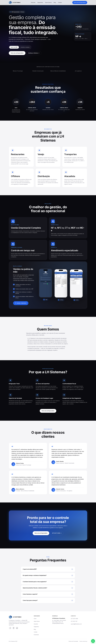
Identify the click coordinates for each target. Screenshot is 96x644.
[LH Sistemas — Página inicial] (15, 3)
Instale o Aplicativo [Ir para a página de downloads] (21, 304)
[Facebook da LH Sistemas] (10, 628)
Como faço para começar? (48, 602)
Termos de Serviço (83, 642)
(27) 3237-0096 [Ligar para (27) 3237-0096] (57, 535)
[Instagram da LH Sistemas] (14, 628)
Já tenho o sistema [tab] (26, 47)
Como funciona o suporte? (48, 596)
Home (35, 619)
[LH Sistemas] (20, 617)
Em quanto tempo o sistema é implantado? (48, 577)
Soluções (33, 2)
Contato (60, 2)
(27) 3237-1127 (74, 622)
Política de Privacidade (73, 642)
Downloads (36, 635)
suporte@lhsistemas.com (76, 624)
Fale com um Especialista (80, 2)
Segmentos (40, 2)
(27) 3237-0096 (74, 619)
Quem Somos (48, 2)
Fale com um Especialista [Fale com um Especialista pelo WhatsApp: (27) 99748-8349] (41, 535)
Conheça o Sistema (35, 53)
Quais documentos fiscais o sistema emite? (48, 589)
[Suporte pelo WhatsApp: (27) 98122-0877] (17, 628)
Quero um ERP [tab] (14, 47)
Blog (55, 2)
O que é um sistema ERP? (48, 571)
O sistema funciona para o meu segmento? (48, 583)
